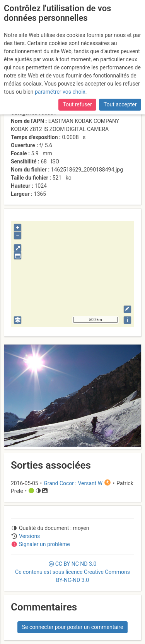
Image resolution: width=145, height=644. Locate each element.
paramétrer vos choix (60, 92)
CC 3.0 (72, 572)
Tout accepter (120, 104)
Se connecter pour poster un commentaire (73, 627)
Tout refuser (77, 104)
